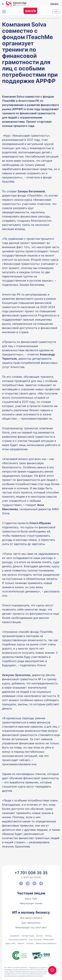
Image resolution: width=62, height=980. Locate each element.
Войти (56, 11)
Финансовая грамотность (18, 18)
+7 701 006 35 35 (31, 873)
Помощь (49, 936)
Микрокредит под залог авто (31, 927)
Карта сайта (10, 943)
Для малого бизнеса (31, 918)
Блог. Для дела (35, 940)
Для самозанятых (31, 923)
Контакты (30, 943)
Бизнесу (40, 936)
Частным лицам (31, 893)
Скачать (54, 4)
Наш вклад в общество (18, 940)
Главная (5, 18)
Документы (15, 936)
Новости (21, 943)
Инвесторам (48, 940)
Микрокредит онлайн (31, 903)
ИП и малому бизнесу (31, 912)
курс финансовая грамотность (39, 18)
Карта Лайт (31, 899)
